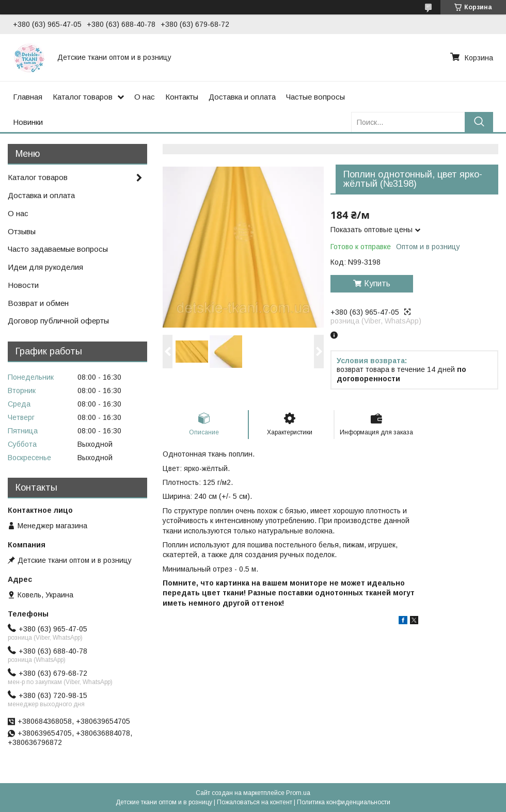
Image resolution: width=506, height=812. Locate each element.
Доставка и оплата (242, 97)
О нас (145, 97)
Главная (28, 97)
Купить (377, 283)
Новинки (28, 122)
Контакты (182, 97)
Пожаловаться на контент (255, 802)
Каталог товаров (83, 97)
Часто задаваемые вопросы (58, 249)
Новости (23, 285)
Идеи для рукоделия (45, 267)
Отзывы (22, 231)
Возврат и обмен (38, 303)
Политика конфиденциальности (344, 802)
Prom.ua (298, 793)
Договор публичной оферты (58, 321)
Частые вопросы (315, 97)
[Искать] (479, 122)
